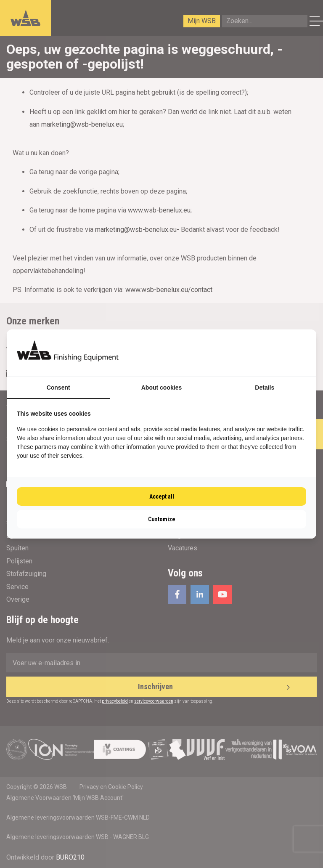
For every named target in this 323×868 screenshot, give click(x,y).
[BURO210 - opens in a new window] (275, 353)
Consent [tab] (58, 388)
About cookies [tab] (161, 388)
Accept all (162, 496)
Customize (162, 519)
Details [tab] (265, 388)
